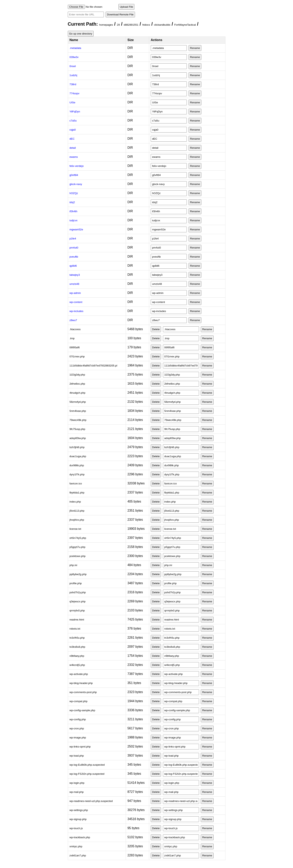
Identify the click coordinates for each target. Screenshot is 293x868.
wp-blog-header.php (81, 683)
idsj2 (72, 202)
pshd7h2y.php (78, 592)
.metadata (75, 48)
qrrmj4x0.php (77, 611)
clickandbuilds (162, 25)
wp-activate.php (79, 674)
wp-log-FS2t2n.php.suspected (87, 774)
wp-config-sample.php (82, 710)
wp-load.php (77, 756)
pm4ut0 (74, 248)
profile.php (76, 583)
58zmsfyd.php (78, 402)
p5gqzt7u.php (78, 547)
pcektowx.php (78, 556)
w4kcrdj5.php (77, 665)
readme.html (77, 620)
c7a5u (73, 121)
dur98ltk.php (77, 465)
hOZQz (74, 193)
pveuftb (74, 257)
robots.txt (75, 629)
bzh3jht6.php (77, 447)
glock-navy (76, 184)
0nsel (73, 66)
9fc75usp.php (77, 429)
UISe (73, 102)
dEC (72, 139)
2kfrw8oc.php (77, 384)
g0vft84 (74, 175)
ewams (74, 157)
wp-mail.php (77, 792)
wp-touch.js (76, 828)
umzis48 (74, 284)
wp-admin (75, 293)
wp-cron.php (77, 728)
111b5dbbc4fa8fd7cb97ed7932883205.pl (93, 366)
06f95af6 (75, 347)
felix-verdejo (77, 166)
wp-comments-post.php (83, 692)
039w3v (74, 57)
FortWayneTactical (185, 25)
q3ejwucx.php (78, 601)
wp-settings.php (79, 810)
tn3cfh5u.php (77, 638)
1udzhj (73, 75)
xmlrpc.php (76, 846)
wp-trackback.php (80, 837)
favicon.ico (76, 484)
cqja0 (73, 130)
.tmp (72, 338)
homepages (106, 25)
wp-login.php (77, 783)
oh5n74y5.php (78, 538)
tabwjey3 (75, 275)
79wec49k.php (78, 420)
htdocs (146, 25)
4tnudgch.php (78, 393)
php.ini (73, 565)
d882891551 (131, 25)
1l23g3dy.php (77, 375)
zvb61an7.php (78, 855)
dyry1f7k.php (77, 474)
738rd (73, 84)
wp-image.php (78, 738)
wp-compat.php (79, 701)
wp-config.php (78, 719)
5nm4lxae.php (78, 411)
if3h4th (73, 211)
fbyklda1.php (77, 493)
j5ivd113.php (77, 511)
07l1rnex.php (77, 356)
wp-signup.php (78, 819)
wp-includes (76, 311)
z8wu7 (73, 320)
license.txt (75, 529)
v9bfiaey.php (77, 656)
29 (118, 25)
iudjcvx (74, 220)
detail (73, 148)
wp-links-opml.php (80, 747)
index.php (75, 502)
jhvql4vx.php (77, 520)
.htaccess (75, 329)
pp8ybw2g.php (78, 574)
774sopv (74, 93)
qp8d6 (73, 266)
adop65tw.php (78, 438)
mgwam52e (76, 229)
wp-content (76, 302)
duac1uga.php (78, 456)
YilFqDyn (75, 112)
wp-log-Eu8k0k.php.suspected (87, 765)
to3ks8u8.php (77, 647)
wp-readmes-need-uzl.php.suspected (91, 801)
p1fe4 (73, 239)
